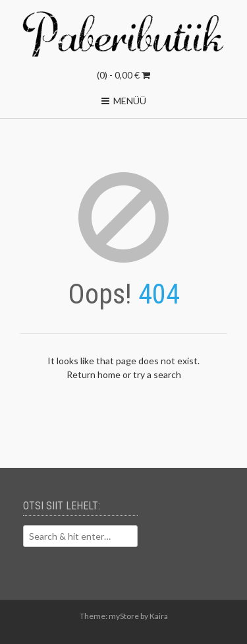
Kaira (159, 616)
